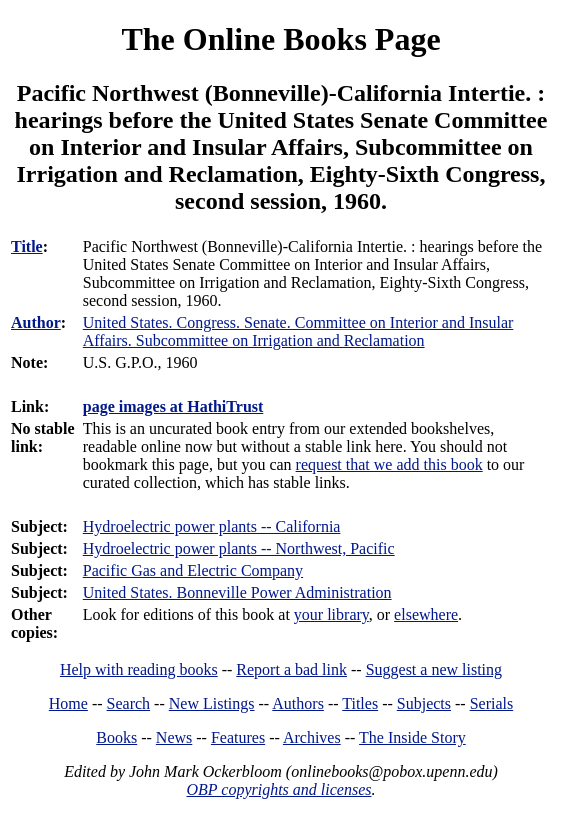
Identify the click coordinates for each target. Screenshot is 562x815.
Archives (312, 737)
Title (27, 246)
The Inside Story (412, 737)
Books (116, 737)
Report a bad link (291, 669)
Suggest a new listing (434, 669)
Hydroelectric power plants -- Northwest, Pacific (239, 548)
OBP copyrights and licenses (278, 789)
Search (129, 703)
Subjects (424, 703)
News (174, 737)
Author (36, 322)
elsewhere (426, 614)
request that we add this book (389, 464)
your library (331, 614)
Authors (298, 703)
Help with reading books (139, 669)
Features (238, 737)
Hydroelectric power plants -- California (212, 526)
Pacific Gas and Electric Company (193, 570)
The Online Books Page (280, 39)
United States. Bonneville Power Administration (237, 592)
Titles (360, 703)
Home (68, 703)
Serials (492, 703)
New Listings (212, 703)
